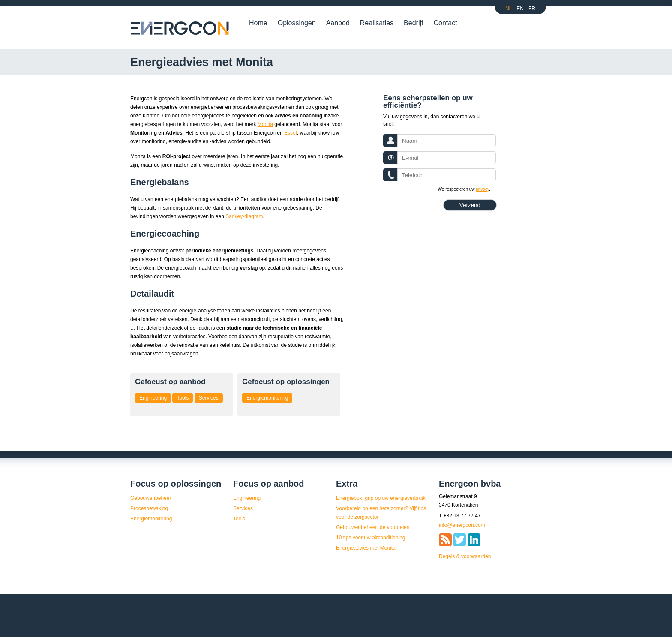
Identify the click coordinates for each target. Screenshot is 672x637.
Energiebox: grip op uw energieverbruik (381, 498)
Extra (347, 484)
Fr (532, 9)
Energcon (180, 28)
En (520, 9)
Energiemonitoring (267, 398)
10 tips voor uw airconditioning (370, 538)
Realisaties (377, 23)
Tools (183, 398)
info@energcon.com (462, 525)
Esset (291, 133)
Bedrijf (413, 23)
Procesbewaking (149, 508)
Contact (445, 23)
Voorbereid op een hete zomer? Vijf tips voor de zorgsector (381, 513)
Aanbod (338, 23)
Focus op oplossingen (176, 484)
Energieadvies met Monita (366, 548)
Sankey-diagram (244, 216)
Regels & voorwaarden (465, 556)
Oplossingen (297, 23)
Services (209, 398)
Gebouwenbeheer (151, 498)
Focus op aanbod (269, 484)
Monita (265, 124)
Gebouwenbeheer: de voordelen (373, 527)
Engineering (153, 398)
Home (258, 23)
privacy (482, 189)
